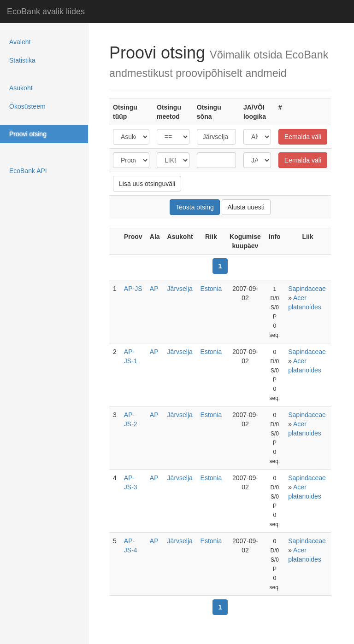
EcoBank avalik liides (46, 12)
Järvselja (180, 289)
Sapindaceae (307, 289)
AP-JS (133, 289)
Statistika (22, 60)
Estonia (211, 289)
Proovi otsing (28, 134)
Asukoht (21, 88)
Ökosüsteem (27, 106)
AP (154, 289)
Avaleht (20, 42)
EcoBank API (28, 171)
